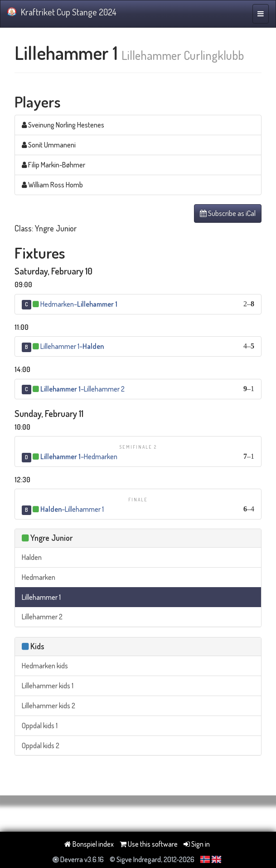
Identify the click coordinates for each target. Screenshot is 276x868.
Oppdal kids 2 (41, 745)
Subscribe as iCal (228, 213)
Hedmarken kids (45, 666)
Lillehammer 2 (42, 617)
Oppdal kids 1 (40, 726)
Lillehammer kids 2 (48, 706)
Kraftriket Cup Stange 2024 (62, 12)
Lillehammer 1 (41, 597)
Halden (32, 557)
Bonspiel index (89, 844)
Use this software (149, 844)
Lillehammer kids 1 (48, 686)
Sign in (197, 844)
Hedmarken (39, 577)
